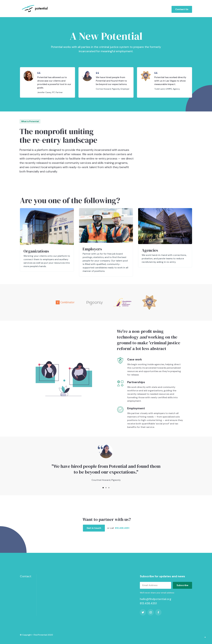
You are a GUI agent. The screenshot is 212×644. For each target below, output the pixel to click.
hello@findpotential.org (156, 599)
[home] (35, 9)
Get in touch (94, 528)
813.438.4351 (122, 528)
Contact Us (182, 9)
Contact (26, 576)
